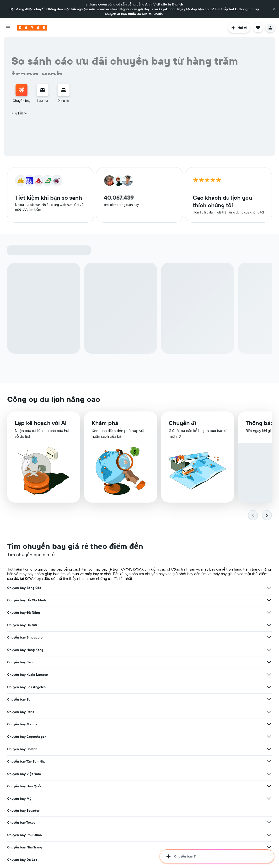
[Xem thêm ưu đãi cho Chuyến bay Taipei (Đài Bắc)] (177, 699)
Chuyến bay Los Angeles (209, 613)
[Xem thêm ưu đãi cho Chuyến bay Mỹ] (269, 650)
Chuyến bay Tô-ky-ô (205, 687)
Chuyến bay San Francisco (211, 700)
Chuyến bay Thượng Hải (26, 711)
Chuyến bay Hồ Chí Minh (118, 588)
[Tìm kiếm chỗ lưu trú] (43, 90)
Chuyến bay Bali (20, 625)
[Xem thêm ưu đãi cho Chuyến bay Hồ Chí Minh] (177, 588)
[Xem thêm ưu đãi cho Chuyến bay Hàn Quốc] (177, 650)
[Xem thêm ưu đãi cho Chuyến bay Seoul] (86, 613)
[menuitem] (21, 94)
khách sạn (58, 854)
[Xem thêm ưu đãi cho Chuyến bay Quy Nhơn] (269, 675)
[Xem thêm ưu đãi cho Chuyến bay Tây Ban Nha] (269, 638)
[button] (274, 9)
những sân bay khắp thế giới (210, 836)
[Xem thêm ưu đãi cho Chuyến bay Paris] (177, 625)
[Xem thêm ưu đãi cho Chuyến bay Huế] (86, 686)
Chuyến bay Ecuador (23, 662)
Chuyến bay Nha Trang (25, 674)
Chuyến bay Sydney (23, 699)
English (177, 4)
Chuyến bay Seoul (21, 613)
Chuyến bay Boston (114, 638)
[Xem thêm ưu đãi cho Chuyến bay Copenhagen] (86, 638)
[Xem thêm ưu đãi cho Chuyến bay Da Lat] (177, 675)
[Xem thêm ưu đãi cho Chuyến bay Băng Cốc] (86, 588)
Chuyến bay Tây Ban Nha (209, 638)
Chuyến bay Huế (20, 686)
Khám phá (105, 425)
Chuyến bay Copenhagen (27, 638)
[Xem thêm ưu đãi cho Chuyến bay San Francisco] (269, 700)
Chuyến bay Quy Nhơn (207, 675)
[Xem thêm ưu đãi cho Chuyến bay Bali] (86, 625)
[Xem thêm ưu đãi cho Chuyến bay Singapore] (177, 601)
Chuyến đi (182, 426)
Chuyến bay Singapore (116, 601)
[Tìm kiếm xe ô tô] (64, 90)
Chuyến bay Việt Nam (24, 650)
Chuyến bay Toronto (114, 711)
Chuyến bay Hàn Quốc (116, 650)
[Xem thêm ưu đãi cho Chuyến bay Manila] (269, 625)
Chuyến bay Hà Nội (22, 601)
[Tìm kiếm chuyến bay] (21, 90)
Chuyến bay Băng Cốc (24, 588)
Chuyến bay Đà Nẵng (206, 588)
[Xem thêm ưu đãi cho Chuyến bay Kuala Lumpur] (177, 613)
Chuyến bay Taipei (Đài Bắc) (121, 699)
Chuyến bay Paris (112, 625)
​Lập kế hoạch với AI (41, 425)
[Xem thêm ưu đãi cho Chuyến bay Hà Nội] (86, 601)
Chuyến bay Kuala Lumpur (119, 613)
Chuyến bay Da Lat (113, 675)
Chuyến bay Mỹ (202, 650)
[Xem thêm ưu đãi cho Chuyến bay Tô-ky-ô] (269, 687)
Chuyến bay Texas (113, 663)
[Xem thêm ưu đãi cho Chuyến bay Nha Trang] (86, 674)
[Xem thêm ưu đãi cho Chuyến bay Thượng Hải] (86, 711)
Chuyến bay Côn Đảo (115, 687)
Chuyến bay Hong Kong (208, 601)
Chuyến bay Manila (205, 625)
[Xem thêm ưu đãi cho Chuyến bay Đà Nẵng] (269, 588)
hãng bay (141, 836)
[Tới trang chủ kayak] (32, 28)
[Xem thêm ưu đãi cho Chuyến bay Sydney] (86, 699)
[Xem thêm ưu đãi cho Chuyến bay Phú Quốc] (269, 663)
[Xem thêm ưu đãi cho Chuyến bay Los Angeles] (269, 613)
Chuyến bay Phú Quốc (207, 663)
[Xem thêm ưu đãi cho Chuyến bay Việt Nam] (86, 650)
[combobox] (20, 113)
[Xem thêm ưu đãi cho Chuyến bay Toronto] (177, 711)
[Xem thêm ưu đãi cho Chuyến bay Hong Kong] (269, 601)
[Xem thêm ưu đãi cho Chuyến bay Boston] (177, 638)
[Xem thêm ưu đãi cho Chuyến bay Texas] (177, 663)
